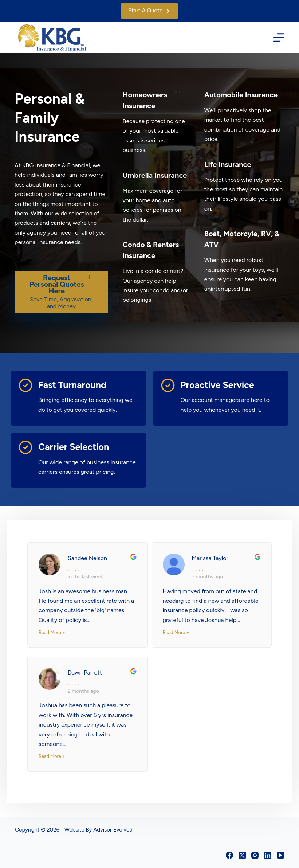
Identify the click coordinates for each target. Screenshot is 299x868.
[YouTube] (280, 855)
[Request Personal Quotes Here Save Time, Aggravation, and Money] (61, 292)
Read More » (52, 632)
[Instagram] (255, 855)
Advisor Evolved (113, 830)
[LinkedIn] (268, 855)
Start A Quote (149, 11)
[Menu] (279, 38)
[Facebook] (229, 855)
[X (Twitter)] (242, 855)
